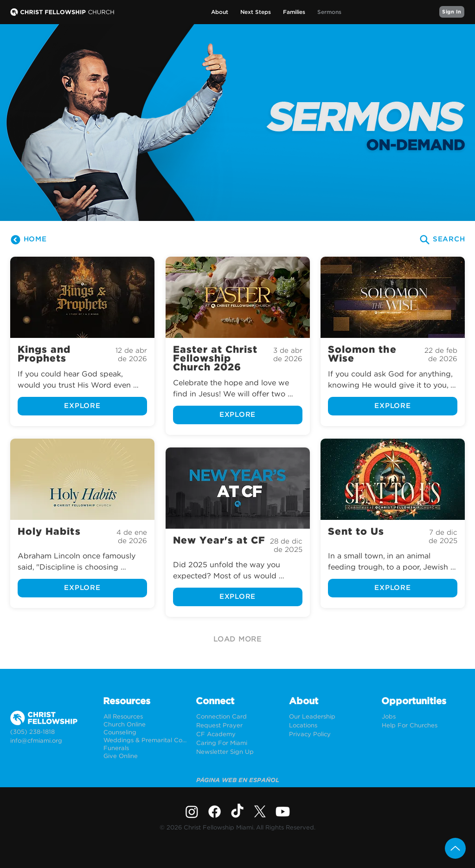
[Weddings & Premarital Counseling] (145, 741)
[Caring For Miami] (238, 743)
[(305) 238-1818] (52, 732)
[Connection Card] (238, 717)
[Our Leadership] (331, 717)
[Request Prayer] (238, 726)
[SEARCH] (442, 240)
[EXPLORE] (82, 406)
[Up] (455, 848)
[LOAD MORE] (237, 640)
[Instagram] (192, 812)
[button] (220, 12)
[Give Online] (145, 756)
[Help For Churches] (423, 726)
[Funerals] (145, 748)
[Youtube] (283, 812)
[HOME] (28, 240)
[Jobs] (423, 717)
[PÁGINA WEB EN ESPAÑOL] (238, 781)
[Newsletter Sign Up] (238, 752)
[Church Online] (145, 725)
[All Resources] (145, 717)
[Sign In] (452, 12)
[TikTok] (237, 812)
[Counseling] (145, 733)
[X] (260, 812)
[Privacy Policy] (331, 735)
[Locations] (331, 726)
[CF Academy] (238, 735)
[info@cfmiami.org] (52, 741)
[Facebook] (215, 812)
